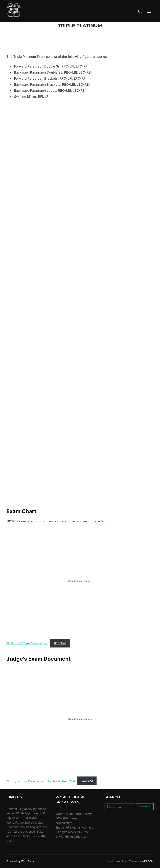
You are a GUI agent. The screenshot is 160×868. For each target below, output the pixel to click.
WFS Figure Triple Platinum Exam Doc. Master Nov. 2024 (41, 781)
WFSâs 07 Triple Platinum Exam (27, 643)
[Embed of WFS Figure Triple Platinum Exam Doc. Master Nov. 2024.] (80, 719)
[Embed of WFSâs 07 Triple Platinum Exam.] (80, 581)
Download (60, 643)
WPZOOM (148, 861)
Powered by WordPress (20, 861)
